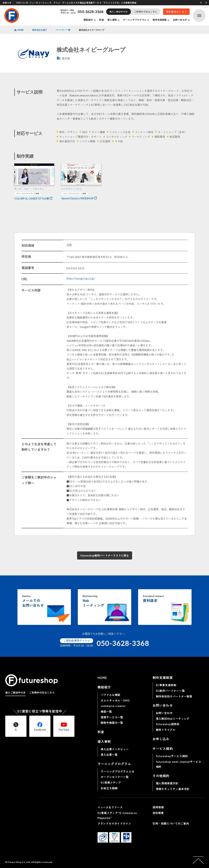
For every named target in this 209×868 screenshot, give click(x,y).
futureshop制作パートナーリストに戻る (105, 555)
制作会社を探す (40, 30)
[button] (201, 3)
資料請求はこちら (176, 12)
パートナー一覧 (63, 30)
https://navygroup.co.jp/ (81, 278)
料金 (102, 20)
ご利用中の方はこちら (146, 12)
